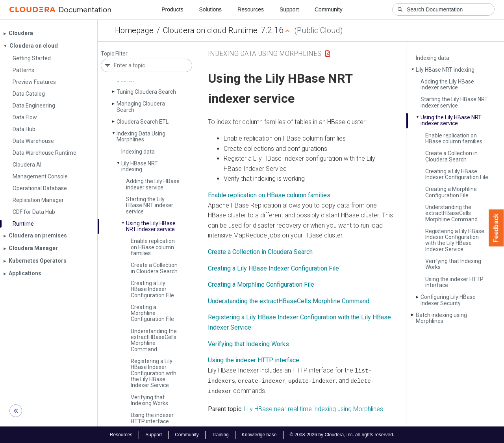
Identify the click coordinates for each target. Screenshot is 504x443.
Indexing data (138, 152)
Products (172, 9)
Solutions (210, 9)
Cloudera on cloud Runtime (210, 30)
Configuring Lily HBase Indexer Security (448, 300)
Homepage (134, 30)
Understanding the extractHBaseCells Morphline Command (289, 301)
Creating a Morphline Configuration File (152, 313)
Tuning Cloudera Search (146, 92)
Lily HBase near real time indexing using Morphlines (314, 408)
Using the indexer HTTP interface (152, 418)
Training (220, 434)
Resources (251, 9)
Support (289, 9)
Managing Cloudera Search (141, 107)
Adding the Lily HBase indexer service (153, 184)
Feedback (496, 228)
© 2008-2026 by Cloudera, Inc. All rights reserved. (342, 434)
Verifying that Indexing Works (149, 400)
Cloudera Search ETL (143, 122)
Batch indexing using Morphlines (441, 318)
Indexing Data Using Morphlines (141, 136)
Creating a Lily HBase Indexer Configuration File (152, 289)
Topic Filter (114, 54)
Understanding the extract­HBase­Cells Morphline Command (154, 340)
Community (329, 9)
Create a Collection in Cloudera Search (154, 268)
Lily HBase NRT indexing (140, 166)
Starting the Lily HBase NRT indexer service (150, 205)
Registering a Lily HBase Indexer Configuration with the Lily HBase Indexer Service (154, 373)
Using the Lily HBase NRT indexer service (151, 226)
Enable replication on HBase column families (153, 247)
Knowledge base (259, 434)
